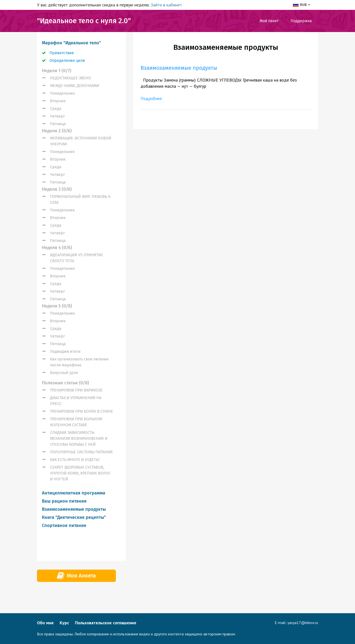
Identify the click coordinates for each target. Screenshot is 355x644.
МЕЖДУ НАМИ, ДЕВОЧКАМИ (75, 86)
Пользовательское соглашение (106, 623)
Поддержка (301, 21)
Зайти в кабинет (166, 5)
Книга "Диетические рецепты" (74, 517)
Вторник (58, 101)
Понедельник (62, 93)
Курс (64, 623)
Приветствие (62, 53)
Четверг (58, 116)
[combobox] (301, 5)
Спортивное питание (64, 525)
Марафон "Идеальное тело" (71, 43)
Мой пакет (269, 21)
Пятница (58, 124)
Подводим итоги (65, 351)
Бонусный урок (64, 373)
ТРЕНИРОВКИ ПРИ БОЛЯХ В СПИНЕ (82, 411)
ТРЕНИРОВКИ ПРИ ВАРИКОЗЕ (76, 390)
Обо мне (45, 623)
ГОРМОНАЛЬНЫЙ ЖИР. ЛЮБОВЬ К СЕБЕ (80, 199)
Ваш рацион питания (64, 501)
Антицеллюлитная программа (74, 493)
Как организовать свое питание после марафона (79, 362)
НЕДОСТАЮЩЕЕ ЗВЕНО (71, 78)
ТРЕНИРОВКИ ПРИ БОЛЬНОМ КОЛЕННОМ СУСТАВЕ (76, 422)
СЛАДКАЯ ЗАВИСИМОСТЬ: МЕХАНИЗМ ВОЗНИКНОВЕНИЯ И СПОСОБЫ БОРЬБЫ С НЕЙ (79, 438)
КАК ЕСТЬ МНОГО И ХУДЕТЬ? (75, 460)
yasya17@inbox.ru (303, 623)
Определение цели (67, 60)
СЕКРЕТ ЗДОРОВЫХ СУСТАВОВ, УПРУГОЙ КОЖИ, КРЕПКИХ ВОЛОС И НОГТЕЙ (80, 473)
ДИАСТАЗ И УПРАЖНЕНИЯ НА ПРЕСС (76, 401)
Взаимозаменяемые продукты (74, 509)
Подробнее (152, 98)
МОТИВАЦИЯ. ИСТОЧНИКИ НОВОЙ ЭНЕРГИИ (81, 141)
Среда (56, 109)
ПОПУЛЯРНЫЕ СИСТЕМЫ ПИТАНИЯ (81, 452)
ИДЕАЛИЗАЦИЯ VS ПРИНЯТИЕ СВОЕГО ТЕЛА (77, 258)
